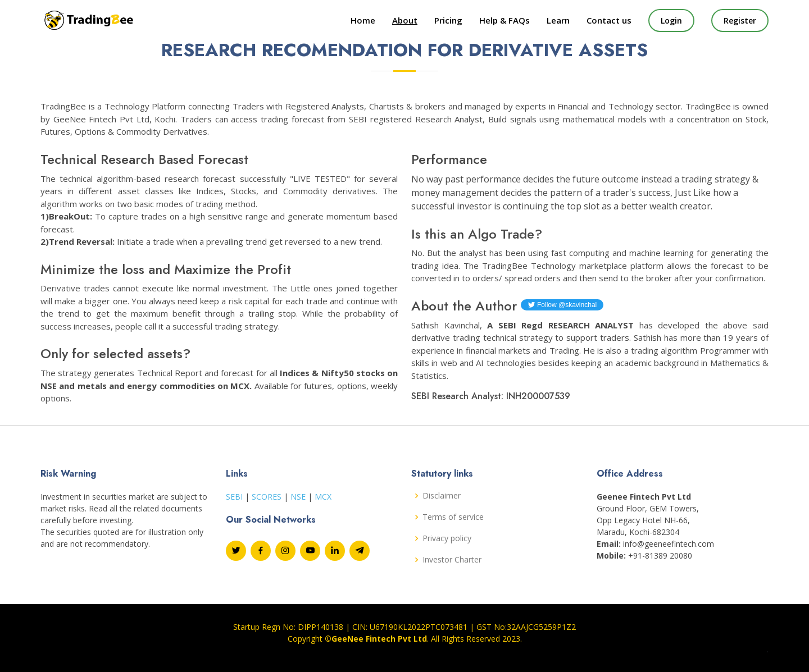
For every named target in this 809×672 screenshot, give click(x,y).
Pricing (448, 20)
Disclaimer (442, 496)
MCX (323, 497)
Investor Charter (452, 560)
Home (363, 20)
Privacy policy (447, 538)
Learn (558, 20)
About (405, 20)
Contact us (609, 20)
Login (671, 20)
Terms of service (453, 517)
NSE (298, 497)
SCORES (267, 497)
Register (740, 20)
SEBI (234, 497)
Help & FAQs (505, 20)
